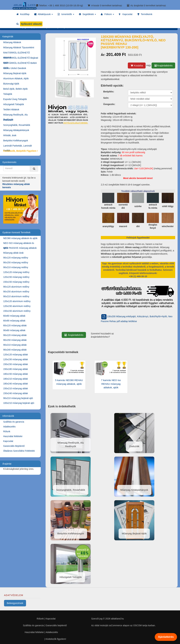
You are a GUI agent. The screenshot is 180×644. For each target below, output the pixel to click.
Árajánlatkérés (163, 65)
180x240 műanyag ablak (16, 384)
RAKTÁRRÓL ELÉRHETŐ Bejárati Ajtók (21, 58)
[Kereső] (34, 169)
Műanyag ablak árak (13, 253)
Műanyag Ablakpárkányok (16, 130)
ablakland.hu (117, 619)
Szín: (106, 98)
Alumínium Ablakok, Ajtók (16, 79)
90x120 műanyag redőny (16, 258)
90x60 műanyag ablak (14, 330)
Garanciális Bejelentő (14, 446)
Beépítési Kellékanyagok (16, 141)
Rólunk (7, 431)
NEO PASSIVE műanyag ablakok (20, 248)
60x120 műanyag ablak (15, 325)
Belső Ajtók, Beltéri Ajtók (15, 89)
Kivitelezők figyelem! (56, 639)
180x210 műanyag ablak (16, 379)
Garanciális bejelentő (56, 625)
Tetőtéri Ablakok (11, 110)
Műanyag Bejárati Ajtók (15, 73)
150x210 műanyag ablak (16, 388)
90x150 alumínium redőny (16, 292)
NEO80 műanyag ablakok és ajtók (20, 238)
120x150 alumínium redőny (17, 306)
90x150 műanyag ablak (15, 340)
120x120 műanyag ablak (16, 355)
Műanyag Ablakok (12, 42)
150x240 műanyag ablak (16, 393)
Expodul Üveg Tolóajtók (15, 99)
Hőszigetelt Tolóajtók (14, 104)
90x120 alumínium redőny (16, 287)
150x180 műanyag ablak (16, 369)
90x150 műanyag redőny (16, 262)
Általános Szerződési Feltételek (19, 451)
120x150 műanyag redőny (16, 277)
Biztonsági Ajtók (11, 84)
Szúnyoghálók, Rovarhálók (17, 125)
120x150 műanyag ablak (16, 359)
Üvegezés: (109, 104)
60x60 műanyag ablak (14, 316)
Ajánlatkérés (166, 637)
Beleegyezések (15, 603)
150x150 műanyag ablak (16, 364)
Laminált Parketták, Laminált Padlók (18, 146)
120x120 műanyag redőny (16, 272)
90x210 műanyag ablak (15, 345)
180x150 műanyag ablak (16, 374)
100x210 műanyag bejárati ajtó (19, 403)
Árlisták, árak (10, 135)
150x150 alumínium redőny (17, 311)
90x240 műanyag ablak (15, 350)
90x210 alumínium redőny (16, 296)
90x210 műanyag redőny (16, 267)
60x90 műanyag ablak (14, 321)
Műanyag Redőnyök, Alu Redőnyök (16, 115)
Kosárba (137, 65)
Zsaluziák (8, 120)
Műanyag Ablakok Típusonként (19, 47)
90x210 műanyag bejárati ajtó (18, 398)
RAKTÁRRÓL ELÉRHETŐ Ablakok (16, 53)
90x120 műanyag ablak (15, 335)
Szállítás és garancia (14, 422)
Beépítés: (109, 92)
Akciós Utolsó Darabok (15, 68)
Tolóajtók (8, 94)
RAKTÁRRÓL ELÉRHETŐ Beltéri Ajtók (20, 64)
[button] (44, 14)
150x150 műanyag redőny (16, 282)
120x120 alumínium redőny (17, 301)
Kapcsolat (8, 441)
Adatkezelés (9, 427)
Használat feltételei (13, 436)
